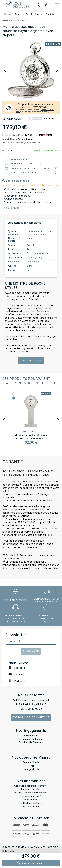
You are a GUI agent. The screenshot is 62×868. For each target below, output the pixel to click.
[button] (57, 14)
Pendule (19, 14)
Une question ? (31, 361)
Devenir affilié (31, 806)
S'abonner (31, 651)
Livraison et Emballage (31, 739)
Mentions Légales (31, 789)
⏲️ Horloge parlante (31, 803)
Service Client (31, 735)
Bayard (31, 270)
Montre (6, 21)
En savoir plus (11, 208)
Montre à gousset (19, 21)
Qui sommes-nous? (31, 796)
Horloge (8, 14)
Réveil (29, 14)
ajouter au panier (31, 863)
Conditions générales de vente (31, 786)
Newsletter (16, 635)
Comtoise (50, 14)
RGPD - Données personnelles (31, 793)
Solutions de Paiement (31, 742)
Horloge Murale (31, 769)
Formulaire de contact (31, 717)
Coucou (39, 14)
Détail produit (12, 119)
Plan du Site (31, 800)
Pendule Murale (31, 762)
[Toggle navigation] (57, 5)
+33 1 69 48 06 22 (31, 709)
